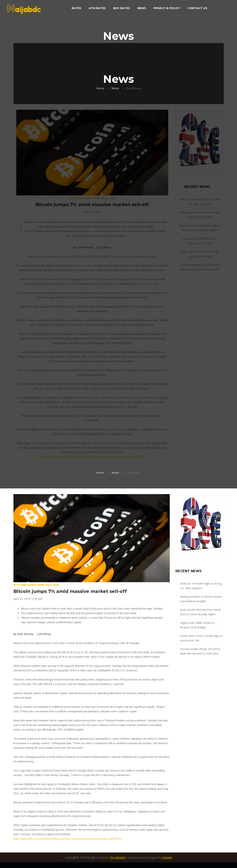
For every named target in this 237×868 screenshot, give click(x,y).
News (142, 9)
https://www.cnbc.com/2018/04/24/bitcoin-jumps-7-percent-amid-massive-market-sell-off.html (92, 457)
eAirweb (167, 857)
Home (100, 88)
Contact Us (197, 9)
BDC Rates (122, 9)
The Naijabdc (118, 857)
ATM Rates (97, 9)
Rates (76, 9)
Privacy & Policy (167, 9)
